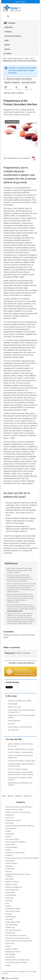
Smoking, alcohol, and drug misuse (17, 960)
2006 (27, 58)
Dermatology (10, 834)
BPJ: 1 (32, 58)
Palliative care (10, 927)
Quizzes (7, 49)
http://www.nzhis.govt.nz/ (15, 611)
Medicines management (12, 82)
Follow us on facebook (12, 978)
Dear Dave (11, 724)
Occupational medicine (13, 909)
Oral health (9, 919)
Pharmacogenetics (14, 721)
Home (5, 58)
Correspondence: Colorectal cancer (20, 727)
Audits (7, 40)
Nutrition (8, 906)
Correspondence (11, 828)
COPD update (13, 704)
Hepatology (9, 866)
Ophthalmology (10, 917)
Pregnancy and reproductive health (17, 938)
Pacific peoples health (13, 922)
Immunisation (10, 869)
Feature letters (10, 845)
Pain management (11, 925)
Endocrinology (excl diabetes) (15, 842)
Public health (10, 944)
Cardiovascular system (13, 820)
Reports (7, 45)
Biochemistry (10, 815)
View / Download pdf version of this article (17, 158)
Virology (8, 965)
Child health (9, 823)
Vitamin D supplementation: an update (21, 749)
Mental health (10, 892)
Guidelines (9, 855)
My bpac (9, 54)
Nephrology (9, 898)
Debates (8, 831)
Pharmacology (10, 933)
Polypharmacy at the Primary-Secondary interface (21, 716)
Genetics (8, 850)
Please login (9, 653)
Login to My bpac (20, 2)
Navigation (12, 23)
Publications (9, 27)
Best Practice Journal (16, 58)
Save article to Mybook (15, 93)
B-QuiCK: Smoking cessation (18, 769)
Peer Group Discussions (13, 36)
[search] (20, 16)
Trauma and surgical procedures (16, 962)
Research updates (11, 949)
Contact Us (18, 796)
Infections (9, 871)
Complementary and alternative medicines (20, 826)
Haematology (10, 861)
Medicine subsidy (11, 884)
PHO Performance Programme (16, 935)
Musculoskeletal (11, 895)
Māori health (9, 879)
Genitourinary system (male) (15, 853)
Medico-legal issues (12, 890)
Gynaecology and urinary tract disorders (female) (22, 858)
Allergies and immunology (14, 810)
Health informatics (11, 863)
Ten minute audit (13, 730)
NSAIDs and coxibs (14, 707)
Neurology (9, 901)
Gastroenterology (11, 847)
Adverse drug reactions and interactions (19, 79)
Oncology (8, 914)
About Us (10, 796)
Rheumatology (10, 954)
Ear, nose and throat (12, 839)
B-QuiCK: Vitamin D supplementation (20, 752)
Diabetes (8, 836)
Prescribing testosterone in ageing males (22, 761)
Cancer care (9, 818)
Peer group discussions (13, 930)
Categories (8, 32)
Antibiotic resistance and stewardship (18, 812)
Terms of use (27, 796)
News (7, 903)
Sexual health (10, 957)
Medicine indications (12, 882)
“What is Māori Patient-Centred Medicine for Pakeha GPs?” (22, 711)
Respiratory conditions (13, 952)
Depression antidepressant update (19, 701)
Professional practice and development (18, 941)
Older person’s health (29, 82)
